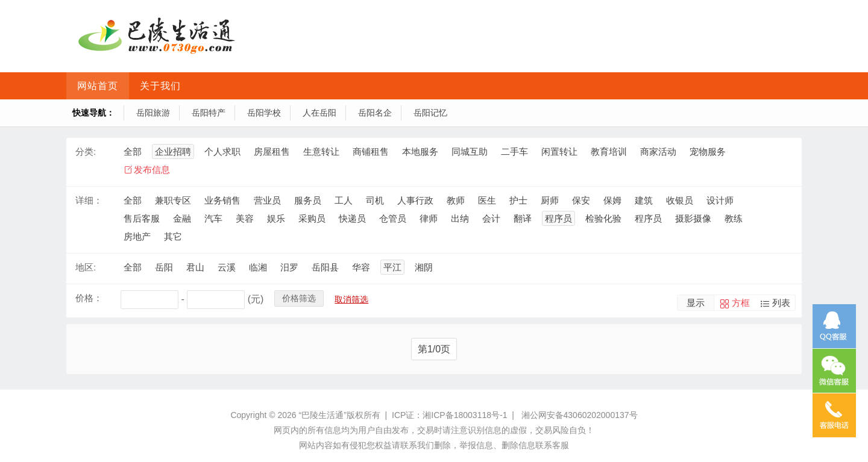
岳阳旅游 (153, 113)
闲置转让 (559, 151)
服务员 (308, 200)
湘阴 (424, 267)
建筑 (644, 200)
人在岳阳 (319, 113)
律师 (429, 218)
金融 (182, 218)
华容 (361, 267)
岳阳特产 (209, 113)
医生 (487, 200)
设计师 (720, 200)
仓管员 (393, 218)
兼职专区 (173, 200)
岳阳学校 (264, 113)
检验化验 (603, 218)
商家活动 (658, 151)
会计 (491, 218)
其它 (173, 236)
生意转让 (321, 151)
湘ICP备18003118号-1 (465, 415)
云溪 (227, 267)
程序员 (558, 218)
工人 (344, 200)
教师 (456, 200)
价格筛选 (299, 298)
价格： (89, 298)
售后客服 (142, 218)
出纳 (460, 218)
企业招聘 (173, 151)
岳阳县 (325, 267)
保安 (581, 200)
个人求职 (222, 151)
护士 (518, 200)
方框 (741, 303)
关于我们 (160, 86)
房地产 (137, 236)
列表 (781, 303)
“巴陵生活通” (322, 415)
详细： (89, 200)
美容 (245, 218)
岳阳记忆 (430, 113)
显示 (696, 303)
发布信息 (152, 170)
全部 (133, 151)
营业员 (267, 200)
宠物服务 (708, 151)
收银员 (680, 200)
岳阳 (164, 267)
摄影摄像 (693, 218)
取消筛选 (351, 299)
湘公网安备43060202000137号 (580, 415)
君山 (195, 267)
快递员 (352, 218)
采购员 (312, 218)
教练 (734, 218)
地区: (86, 267)
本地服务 (420, 151)
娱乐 (276, 218)
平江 (392, 267)
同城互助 (470, 151)
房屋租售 (272, 151)
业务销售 (222, 200)
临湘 (258, 267)
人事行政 (415, 200)
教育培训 (609, 151)
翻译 (523, 218)
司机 (375, 200)
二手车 (514, 151)
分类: (86, 151)
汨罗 (289, 267)
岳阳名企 (375, 113)
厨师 (550, 200)
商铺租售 (371, 151)
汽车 (213, 218)
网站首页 (98, 86)
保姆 (612, 200)
